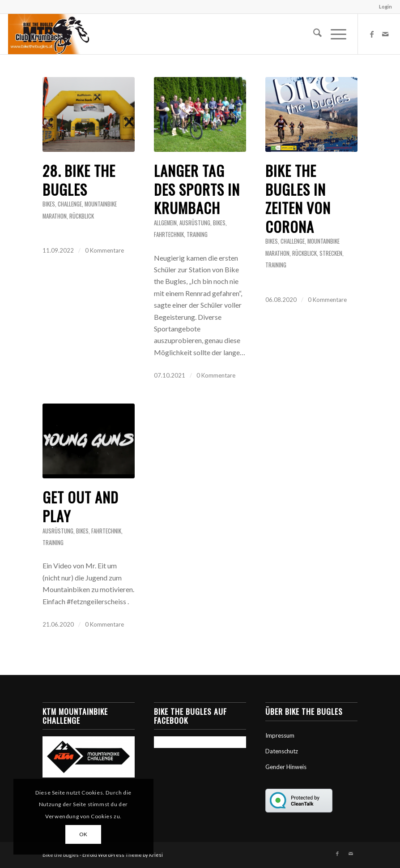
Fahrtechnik (169, 234)
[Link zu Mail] (385, 34)
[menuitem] (383, 7)
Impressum (280, 735)
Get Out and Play (81, 506)
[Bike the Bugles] (49, 34)
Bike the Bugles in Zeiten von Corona (298, 198)
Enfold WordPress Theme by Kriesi (123, 855)
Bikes (49, 204)
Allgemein (165, 223)
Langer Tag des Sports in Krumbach (197, 189)
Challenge (70, 204)
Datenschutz (282, 751)
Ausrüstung (195, 223)
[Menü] (334, 34)
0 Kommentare (104, 250)
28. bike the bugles (79, 180)
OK (83, 834)
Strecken (331, 253)
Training (197, 234)
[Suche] (313, 34)
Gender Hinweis (286, 767)
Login (385, 6)
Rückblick (82, 216)
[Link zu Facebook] (372, 34)
